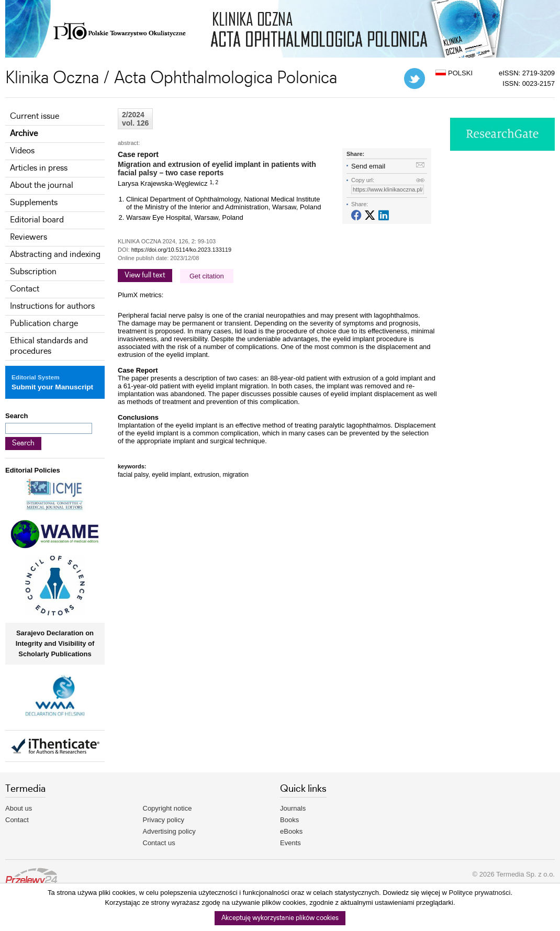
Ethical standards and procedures (49, 346)
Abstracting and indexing (55, 255)
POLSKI (454, 73)
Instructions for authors (52, 306)
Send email (368, 166)
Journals (293, 808)
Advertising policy (169, 831)
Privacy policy (164, 820)
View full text (145, 275)
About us (19, 808)
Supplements (34, 203)
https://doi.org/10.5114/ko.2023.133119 (181, 250)
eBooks (291, 831)
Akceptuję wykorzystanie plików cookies (280, 918)
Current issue (35, 116)
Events (290, 843)
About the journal (42, 186)
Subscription (33, 272)
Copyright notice (167, 808)
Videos (22, 151)
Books (289, 820)
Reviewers (29, 237)
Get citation (207, 276)
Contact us (159, 843)
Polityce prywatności (480, 893)
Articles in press (39, 168)
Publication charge (44, 324)
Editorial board (37, 220)
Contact (25, 289)
